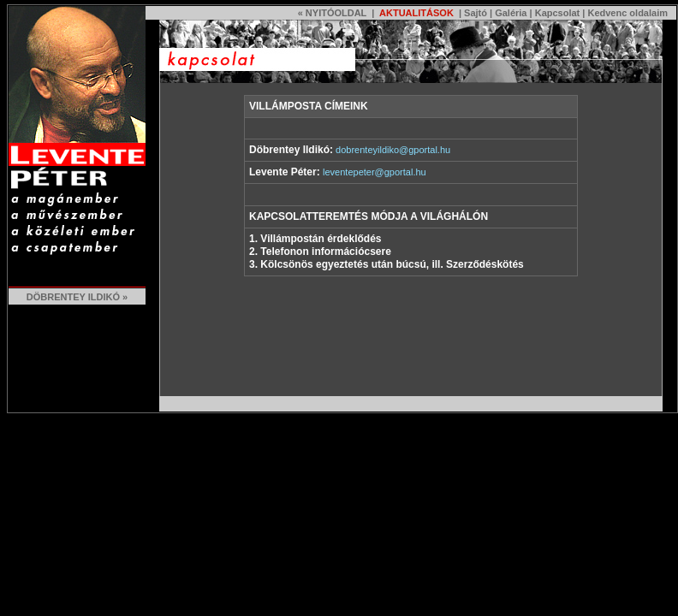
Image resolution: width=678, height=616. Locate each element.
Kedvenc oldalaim (627, 13)
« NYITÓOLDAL (332, 13)
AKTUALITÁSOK (415, 13)
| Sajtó (472, 13)
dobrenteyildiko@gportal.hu (393, 150)
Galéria (511, 13)
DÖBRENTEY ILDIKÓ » (77, 297)
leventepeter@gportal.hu (375, 172)
